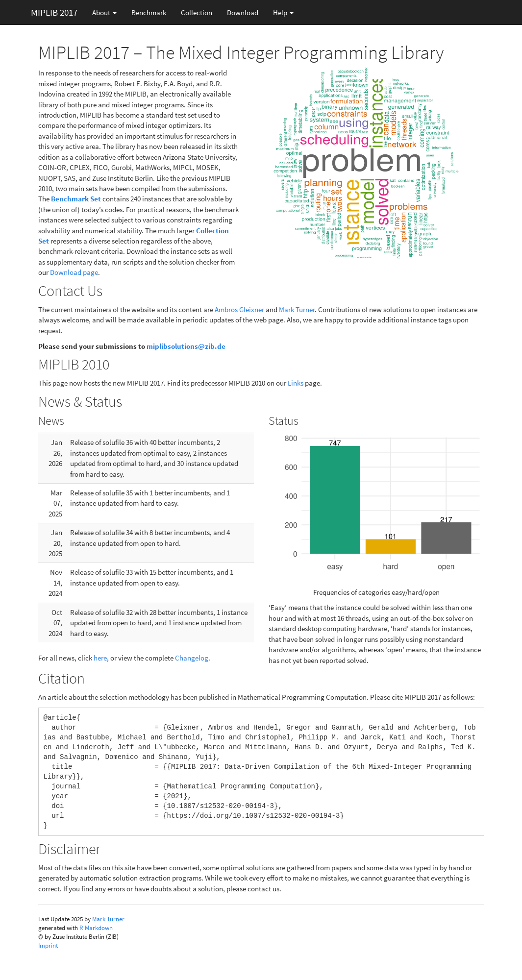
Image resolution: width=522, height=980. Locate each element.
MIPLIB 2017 (54, 12)
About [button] (104, 12)
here (100, 658)
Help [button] (283, 12)
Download (243, 12)
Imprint (48, 945)
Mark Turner (297, 309)
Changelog (192, 658)
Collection (197, 12)
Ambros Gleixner (239, 309)
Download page (74, 272)
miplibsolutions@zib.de (186, 346)
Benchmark (149, 12)
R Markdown (96, 928)
